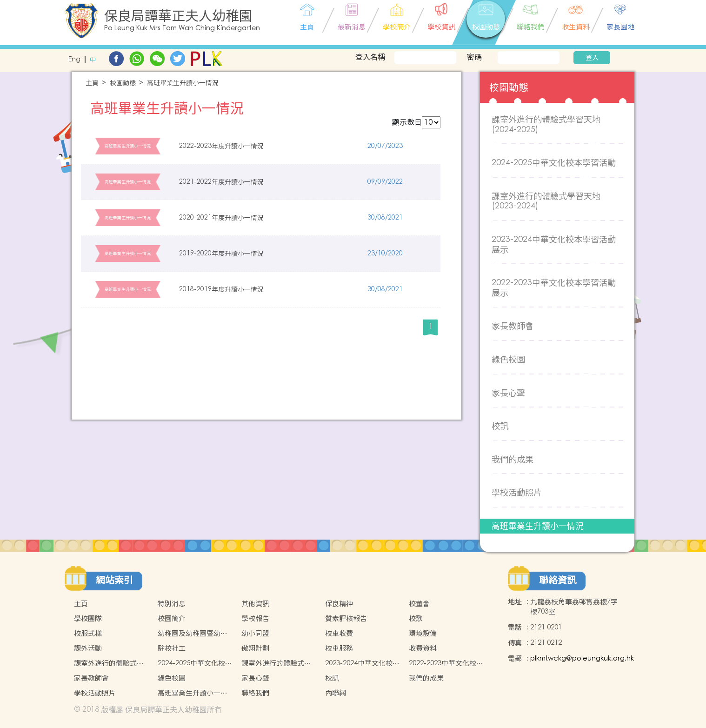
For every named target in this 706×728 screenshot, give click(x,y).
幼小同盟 (255, 633)
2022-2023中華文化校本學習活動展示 (554, 288)
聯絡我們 (255, 693)
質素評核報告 (346, 618)
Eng (74, 60)
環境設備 (423, 633)
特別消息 (172, 604)
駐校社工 (172, 648)
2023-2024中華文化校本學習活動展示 (554, 244)
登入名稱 (370, 57)
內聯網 (336, 693)
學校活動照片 (517, 492)
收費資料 (423, 648)
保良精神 (339, 604)
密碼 (474, 57)
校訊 (500, 426)
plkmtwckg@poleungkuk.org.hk (582, 658)
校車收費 (339, 633)
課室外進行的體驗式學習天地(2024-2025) (546, 124)
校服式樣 (88, 633)
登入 (592, 58)
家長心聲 (508, 393)
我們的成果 (513, 459)
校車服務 (339, 648)
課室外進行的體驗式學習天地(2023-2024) (546, 201)
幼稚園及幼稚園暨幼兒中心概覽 (193, 634)
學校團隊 (88, 618)
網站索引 (114, 580)
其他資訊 (255, 604)
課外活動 (88, 648)
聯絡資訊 (558, 580)
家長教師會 (513, 326)
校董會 (419, 604)
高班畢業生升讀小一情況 (183, 83)
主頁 (92, 83)
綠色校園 (508, 359)
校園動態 (123, 83)
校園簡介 (172, 618)
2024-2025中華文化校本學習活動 (554, 163)
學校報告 (255, 618)
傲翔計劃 (255, 648)
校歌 (416, 618)
